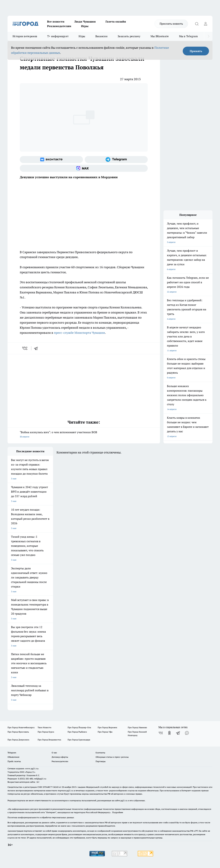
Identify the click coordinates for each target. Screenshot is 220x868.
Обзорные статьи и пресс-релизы (112, 757)
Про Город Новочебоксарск (21, 727)
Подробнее (118, 812)
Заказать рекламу (129, 36)
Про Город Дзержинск (18, 740)
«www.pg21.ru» (32, 768)
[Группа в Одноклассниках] (169, 733)
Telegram (12, 753)
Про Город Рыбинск (77, 732)
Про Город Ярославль (18, 732)
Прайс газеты (14, 761)
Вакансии (101, 36)
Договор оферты (60, 757)
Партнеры (101, 761)
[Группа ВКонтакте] (51, 160)
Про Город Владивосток (49, 740)
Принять (196, 51)
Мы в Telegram (188, 36)
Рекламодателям (59, 26)
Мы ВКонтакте (160, 36)
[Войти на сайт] (205, 24)
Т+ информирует (58, 36)
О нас (54, 753)
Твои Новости (44, 727)
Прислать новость (171, 24)
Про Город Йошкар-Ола (79, 727)
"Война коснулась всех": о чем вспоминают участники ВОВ (84, 435)
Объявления (13, 757)
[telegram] (37, 348)
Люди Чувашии (85, 21)
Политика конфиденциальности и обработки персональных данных (41, 817)
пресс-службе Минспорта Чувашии (79, 333)
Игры (85, 26)
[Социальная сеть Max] (84, 168)
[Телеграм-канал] (116, 160)
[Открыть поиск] (197, 24)
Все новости (56, 21)
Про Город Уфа (105, 732)
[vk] (25, 348)
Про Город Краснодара (79, 740)
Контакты (100, 753)
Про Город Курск (46, 732)
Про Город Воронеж (107, 727)
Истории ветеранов (25, 36)
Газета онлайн (116, 21)
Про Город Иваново (137, 727)
